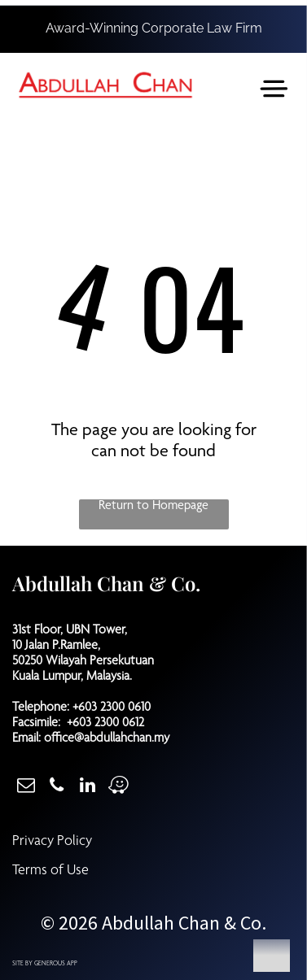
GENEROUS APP (56, 964)
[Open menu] (274, 89)
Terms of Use (50, 871)
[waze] (118, 787)
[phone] (57, 787)
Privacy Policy (52, 842)
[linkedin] (88, 787)
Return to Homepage (153, 507)
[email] (26, 787)
